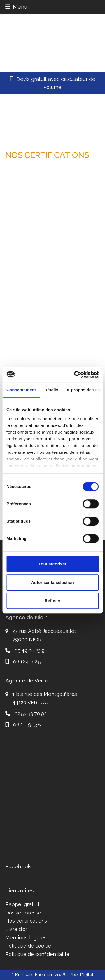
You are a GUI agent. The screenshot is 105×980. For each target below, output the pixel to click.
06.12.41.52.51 (28, 662)
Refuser (53, 601)
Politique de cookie (28, 946)
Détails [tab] (51, 390)
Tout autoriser (53, 564)
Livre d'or (16, 929)
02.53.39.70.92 (31, 714)
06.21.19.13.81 (28, 725)
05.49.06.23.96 (31, 650)
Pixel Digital (81, 975)
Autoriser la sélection (53, 582)
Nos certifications (26, 921)
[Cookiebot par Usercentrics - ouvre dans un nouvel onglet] (75, 375)
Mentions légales (26, 938)
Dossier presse (23, 913)
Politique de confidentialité (37, 954)
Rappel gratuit (22, 904)
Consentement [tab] (21, 390)
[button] (16, 7)
